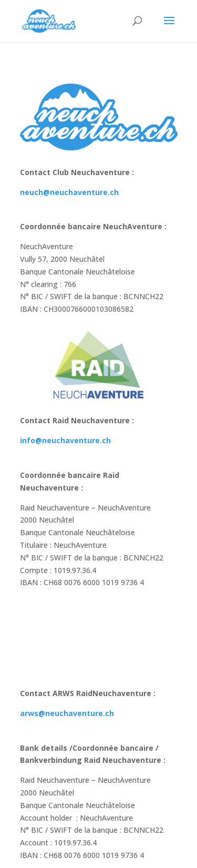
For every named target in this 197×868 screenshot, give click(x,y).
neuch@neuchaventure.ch (69, 192)
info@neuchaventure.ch (65, 440)
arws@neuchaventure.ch (67, 713)
